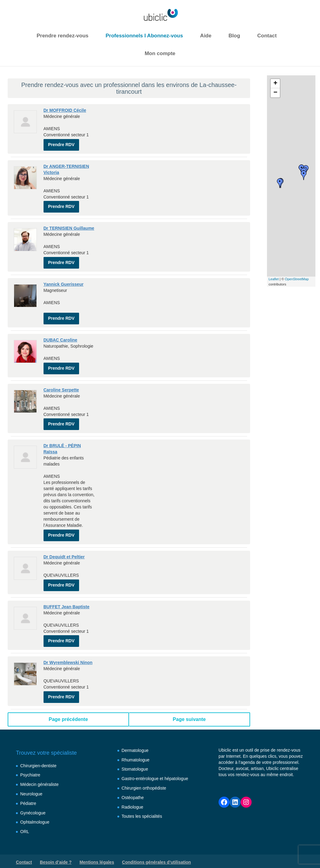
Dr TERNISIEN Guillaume (69, 226)
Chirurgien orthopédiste (144, 777)
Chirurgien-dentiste (38, 755)
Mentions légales (97, 851)
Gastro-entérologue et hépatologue (155, 768)
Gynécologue (33, 802)
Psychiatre (30, 764)
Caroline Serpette (61, 384)
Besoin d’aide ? (56, 851)
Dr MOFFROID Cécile (65, 110)
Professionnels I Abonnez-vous (144, 36)
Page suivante (189, 708)
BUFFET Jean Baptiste (67, 598)
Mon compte (160, 53)
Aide (206, 36)
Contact (267, 36)
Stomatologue (135, 758)
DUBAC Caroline (60, 336)
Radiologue (133, 796)
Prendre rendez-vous (62, 36)
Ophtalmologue (35, 811)
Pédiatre (28, 792)
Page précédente (68, 708)
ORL (25, 821)
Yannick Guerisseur (64, 281)
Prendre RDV (61, 143)
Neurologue (31, 783)
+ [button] (275, 84)
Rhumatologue (136, 749)
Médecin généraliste (39, 773)
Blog (234, 36)
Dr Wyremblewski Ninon (68, 653)
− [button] (275, 93)
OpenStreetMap (297, 279)
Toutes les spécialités (142, 806)
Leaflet (274, 279)
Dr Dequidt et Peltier (64, 549)
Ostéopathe (133, 787)
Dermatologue (135, 739)
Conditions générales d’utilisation (156, 851)
